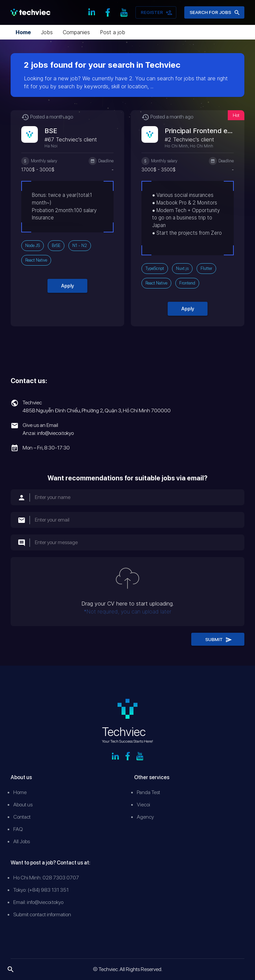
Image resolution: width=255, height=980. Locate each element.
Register (156, 12)
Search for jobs (214, 12)
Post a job (113, 32)
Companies (76, 32)
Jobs (47, 32)
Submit (218, 639)
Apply (67, 286)
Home (23, 32)
